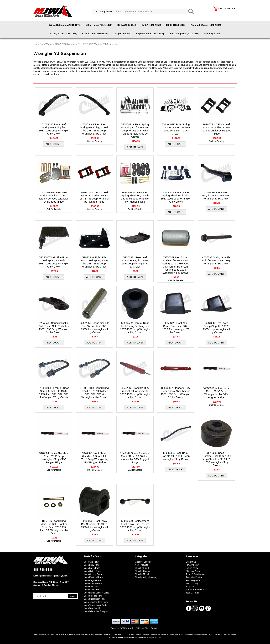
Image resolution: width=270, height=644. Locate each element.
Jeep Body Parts (92, 565)
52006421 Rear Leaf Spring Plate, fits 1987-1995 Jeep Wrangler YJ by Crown (135, 262)
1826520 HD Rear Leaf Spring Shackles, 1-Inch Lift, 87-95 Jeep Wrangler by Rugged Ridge (135, 197)
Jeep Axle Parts (91, 562)
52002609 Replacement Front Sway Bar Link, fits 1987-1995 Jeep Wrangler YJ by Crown (135, 526)
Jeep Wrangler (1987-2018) (150, 34)
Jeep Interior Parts (93, 590)
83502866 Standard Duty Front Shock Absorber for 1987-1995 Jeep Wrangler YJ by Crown (135, 393)
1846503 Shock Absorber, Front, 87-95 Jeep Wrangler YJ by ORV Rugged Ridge (216, 393)
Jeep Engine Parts (93, 580)
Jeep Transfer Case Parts (96, 602)
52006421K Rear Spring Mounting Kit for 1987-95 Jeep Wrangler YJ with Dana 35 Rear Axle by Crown (135, 131)
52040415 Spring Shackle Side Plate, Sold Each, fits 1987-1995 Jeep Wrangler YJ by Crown (54, 328)
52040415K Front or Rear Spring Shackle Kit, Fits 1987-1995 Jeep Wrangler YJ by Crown (176, 197)
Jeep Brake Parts (92, 568)
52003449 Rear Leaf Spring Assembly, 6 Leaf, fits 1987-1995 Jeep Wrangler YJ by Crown (94, 129)
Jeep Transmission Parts (95, 605)
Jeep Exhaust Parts (93, 584)
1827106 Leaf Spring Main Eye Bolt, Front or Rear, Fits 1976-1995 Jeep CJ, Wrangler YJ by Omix (54, 527)
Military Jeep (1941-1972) (99, 25)
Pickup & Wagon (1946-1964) (206, 25)
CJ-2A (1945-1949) (127, 25)
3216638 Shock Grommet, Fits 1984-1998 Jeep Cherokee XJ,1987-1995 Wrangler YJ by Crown (216, 459)
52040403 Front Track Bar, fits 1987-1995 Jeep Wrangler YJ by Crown (216, 195)
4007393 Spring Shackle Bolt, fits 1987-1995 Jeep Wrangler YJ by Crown (216, 260)
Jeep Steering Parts (93, 596)
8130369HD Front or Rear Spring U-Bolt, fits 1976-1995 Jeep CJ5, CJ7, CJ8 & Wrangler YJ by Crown (54, 393)
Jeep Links (191, 587)
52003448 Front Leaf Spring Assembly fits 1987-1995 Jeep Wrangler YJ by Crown (54, 129)
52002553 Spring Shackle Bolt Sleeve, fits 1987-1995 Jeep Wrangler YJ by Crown (94, 328)
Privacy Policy (192, 565)
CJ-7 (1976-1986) (122, 34)
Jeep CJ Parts (192, 593)
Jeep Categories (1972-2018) (184, 34)
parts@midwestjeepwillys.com (54, 576)
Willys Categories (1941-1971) (65, 25)
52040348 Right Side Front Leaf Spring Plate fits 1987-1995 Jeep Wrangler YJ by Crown (94, 262)
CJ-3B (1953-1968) (176, 25)
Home (36, 44)
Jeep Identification (194, 577)
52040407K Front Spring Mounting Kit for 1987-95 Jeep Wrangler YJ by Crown (176, 129)
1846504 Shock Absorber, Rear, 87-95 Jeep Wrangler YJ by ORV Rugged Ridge (54, 458)
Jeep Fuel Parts (91, 587)
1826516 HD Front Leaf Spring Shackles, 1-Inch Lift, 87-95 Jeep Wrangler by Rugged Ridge (94, 197)
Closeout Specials (143, 562)
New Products (141, 565)
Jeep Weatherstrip (93, 608)
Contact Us (191, 562)
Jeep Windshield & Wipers (96, 611)
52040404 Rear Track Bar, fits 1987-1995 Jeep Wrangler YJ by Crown (176, 456)
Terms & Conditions (195, 574)
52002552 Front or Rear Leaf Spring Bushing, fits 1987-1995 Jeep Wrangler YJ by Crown (135, 328)
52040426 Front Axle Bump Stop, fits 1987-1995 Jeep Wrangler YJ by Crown (176, 328)
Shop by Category (143, 571)
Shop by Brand (142, 568)
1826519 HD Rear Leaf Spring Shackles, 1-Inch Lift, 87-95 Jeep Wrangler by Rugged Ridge (54, 197)
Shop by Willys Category (146, 577)
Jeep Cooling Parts (93, 574)
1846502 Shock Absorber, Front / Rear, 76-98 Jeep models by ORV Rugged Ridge (135, 458)
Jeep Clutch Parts (92, 571)
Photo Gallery (192, 584)
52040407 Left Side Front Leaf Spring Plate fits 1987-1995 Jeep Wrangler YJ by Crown (54, 262)
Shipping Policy (193, 571)
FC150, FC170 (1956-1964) (63, 34)
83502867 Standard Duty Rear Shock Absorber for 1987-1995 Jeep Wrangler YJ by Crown (176, 393)
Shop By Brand (212, 34)
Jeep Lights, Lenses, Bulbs (97, 593)
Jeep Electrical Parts (94, 577)
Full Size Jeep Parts (195, 590)
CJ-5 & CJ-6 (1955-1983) (95, 34)
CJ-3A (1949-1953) (151, 25)
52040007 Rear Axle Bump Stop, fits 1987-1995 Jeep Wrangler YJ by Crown (216, 328)
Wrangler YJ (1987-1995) (80, 44)
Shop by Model (142, 574)
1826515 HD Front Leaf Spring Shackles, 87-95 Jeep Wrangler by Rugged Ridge (216, 129)
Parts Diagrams (193, 580)
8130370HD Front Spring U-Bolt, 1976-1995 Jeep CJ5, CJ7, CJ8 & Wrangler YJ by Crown (94, 393)
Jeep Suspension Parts (95, 599)
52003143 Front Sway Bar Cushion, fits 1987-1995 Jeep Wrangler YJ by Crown (94, 526)
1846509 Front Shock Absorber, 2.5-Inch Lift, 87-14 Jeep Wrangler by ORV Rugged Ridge (94, 458)
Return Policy (192, 568)
